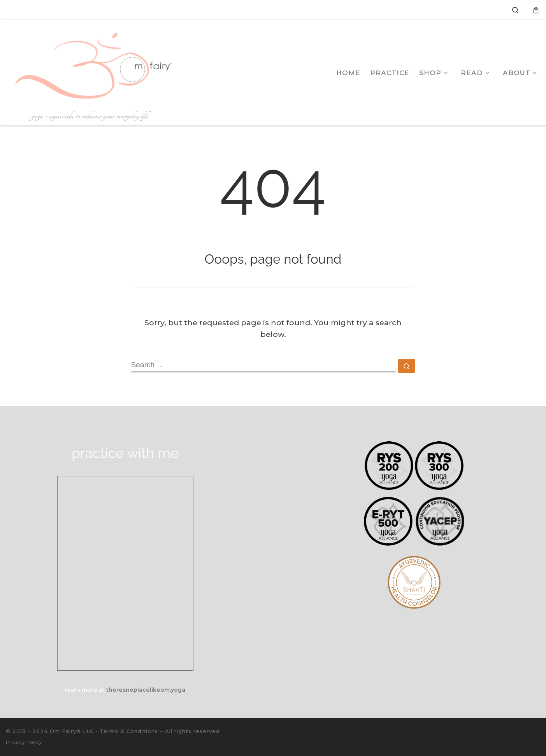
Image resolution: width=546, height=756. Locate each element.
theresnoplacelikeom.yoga (146, 690)
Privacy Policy (24, 742)
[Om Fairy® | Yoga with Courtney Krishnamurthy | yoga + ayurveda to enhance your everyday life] (90, 65)
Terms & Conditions (129, 731)
